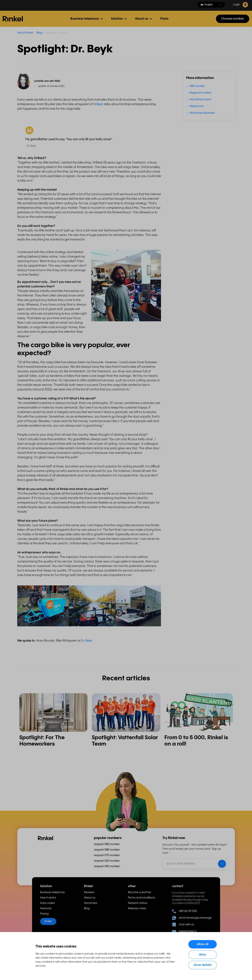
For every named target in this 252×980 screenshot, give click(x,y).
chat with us (183, 925)
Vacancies (90, 903)
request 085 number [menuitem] (107, 844)
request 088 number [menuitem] (107, 850)
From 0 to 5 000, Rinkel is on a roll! (196, 741)
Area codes (48, 903)
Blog (39, 33)
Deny (202, 955)
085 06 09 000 (185, 911)
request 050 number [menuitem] (107, 866)
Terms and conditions (141, 898)
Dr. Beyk (87, 641)
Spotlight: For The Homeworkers (42, 741)
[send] (220, 864)
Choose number (233, 19)
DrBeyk (98, 104)
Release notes (137, 908)
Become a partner (140, 892)
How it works (48, 898)
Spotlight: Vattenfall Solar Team (125, 741)
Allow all (203, 944)
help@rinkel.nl (184, 931)
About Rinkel (25, 33)
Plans (164, 19)
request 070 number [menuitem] (107, 855)
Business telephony (52, 892)
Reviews (89, 892)
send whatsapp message (192, 918)
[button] (211, 5)
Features (46, 908)
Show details (203, 965)
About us (90, 898)
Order (48, 921)
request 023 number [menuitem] (107, 861)
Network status (138, 903)
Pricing (44, 914)
